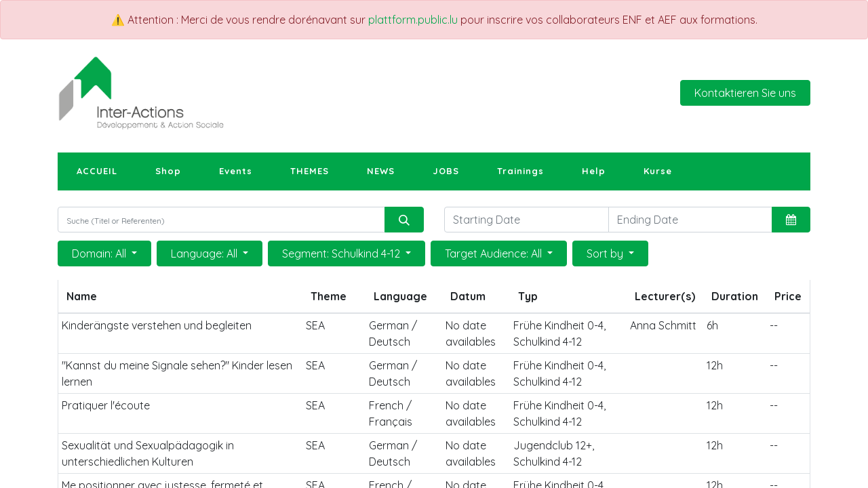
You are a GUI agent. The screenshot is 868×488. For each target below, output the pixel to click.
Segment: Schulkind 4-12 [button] (342, 253)
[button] (791, 220)
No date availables (471, 333)
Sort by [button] (606, 253)
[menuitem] (97, 171)
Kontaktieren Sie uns (745, 93)
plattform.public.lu (413, 20)
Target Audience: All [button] (495, 253)
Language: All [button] (205, 253)
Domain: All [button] (100, 253)
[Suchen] (404, 220)
